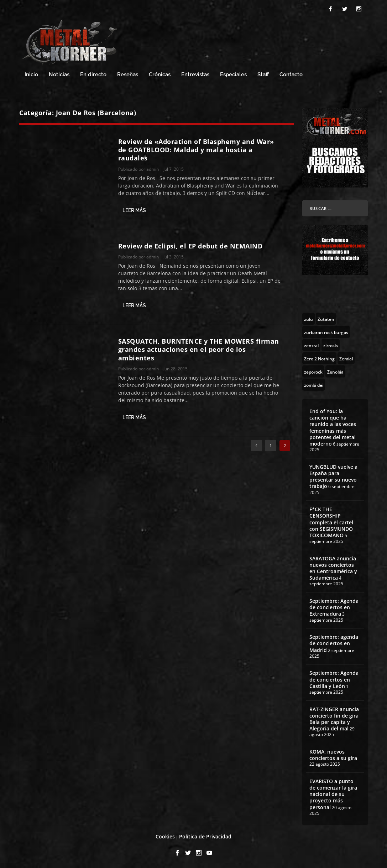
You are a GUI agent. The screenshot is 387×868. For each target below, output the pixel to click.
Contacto (291, 75)
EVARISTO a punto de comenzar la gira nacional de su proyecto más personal (333, 794)
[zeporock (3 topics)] (313, 371)
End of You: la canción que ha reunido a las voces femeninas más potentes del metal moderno (333, 427)
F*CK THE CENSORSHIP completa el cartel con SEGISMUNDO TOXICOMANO (331, 522)
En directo (93, 75)
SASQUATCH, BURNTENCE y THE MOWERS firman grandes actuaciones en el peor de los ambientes (199, 350)
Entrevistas (195, 75)
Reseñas (128, 75)
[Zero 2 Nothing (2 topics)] (319, 358)
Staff (263, 75)
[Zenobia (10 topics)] (335, 371)
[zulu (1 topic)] (308, 319)
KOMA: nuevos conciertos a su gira (333, 755)
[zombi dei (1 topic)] (314, 385)
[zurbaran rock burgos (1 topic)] (326, 332)
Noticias (59, 75)
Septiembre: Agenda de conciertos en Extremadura (334, 607)
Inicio (31, 75)
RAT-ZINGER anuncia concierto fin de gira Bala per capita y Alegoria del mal (334, 719)
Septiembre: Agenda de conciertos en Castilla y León (334, 679)
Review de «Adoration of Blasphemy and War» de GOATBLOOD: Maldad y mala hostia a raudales (196, 150)
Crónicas (160, 75)
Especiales (233, 75)
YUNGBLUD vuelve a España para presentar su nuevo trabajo (333, 477)
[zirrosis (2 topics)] (331, 345)
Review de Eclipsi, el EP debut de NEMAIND (190, 246)
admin (153, 169)
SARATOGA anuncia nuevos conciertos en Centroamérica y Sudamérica (333, 568)
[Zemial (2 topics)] (346, 358)
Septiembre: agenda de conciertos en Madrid (334, 643)
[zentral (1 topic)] (311, 345)
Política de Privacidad (205, 836)
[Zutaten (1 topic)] (326, 319)
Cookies (165, 836)
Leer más (134, 210)
